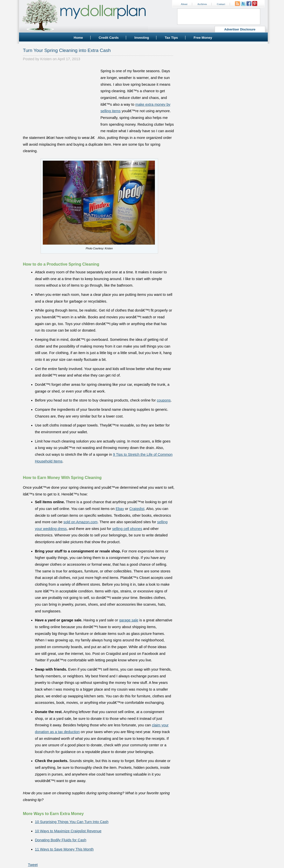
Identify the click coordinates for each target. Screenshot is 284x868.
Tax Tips (171, 38)
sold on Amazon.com (81, 522)
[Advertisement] (61, 99)
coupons (164, 400)
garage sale (129, 620)
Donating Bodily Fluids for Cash (61, 840)
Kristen (46, 59)
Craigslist (137, 509)
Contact (221, 4)
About (184, 4)
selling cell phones (127, 529)
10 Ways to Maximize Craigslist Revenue (68, 831)
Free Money (203, 38)
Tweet (33, 865)
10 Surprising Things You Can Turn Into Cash (72, 822)
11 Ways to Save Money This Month (64, 849)
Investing (142, 38)
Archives (202, 4)
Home (78, 38)
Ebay (120, 509)
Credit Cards (109, 38)
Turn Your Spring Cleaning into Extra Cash (67, 50)
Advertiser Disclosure (240, 29)
